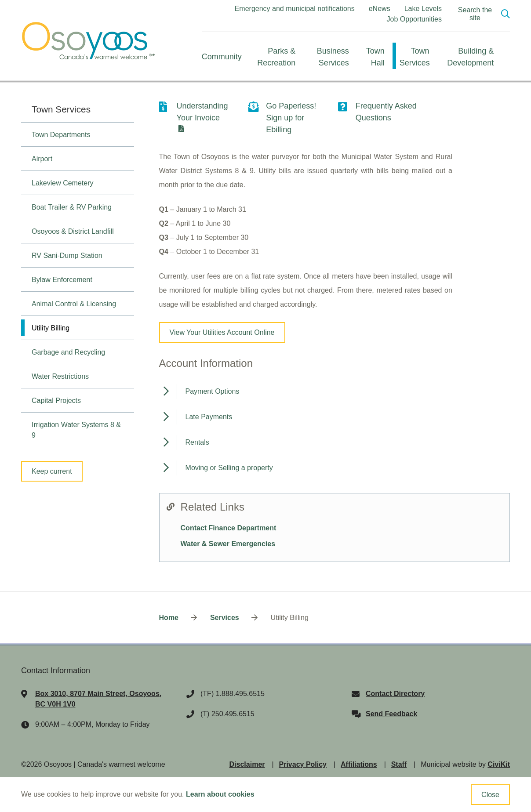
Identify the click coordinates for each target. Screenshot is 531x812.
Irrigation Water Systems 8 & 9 (76, 430)
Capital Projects (56, 401)
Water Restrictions (60, 376)
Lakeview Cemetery (63, 183)
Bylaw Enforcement (62, 280)
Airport (42, 159)
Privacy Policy (303, 764)
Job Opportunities (414, 19)
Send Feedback (391, 714)
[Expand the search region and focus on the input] (481, 14)
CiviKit (499, 764)
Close (490, 795)
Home (169, 618)
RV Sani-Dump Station (67, 256)
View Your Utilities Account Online (222, 332)
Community (222, 57)
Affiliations (359, 764)
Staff (399, 764)
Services (225, 618)
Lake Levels (423, 9)
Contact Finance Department (229, 528)
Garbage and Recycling (68, 352)
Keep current (52, 471)
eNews (380, 9)
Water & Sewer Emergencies (228, 544)
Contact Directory (395, 694)
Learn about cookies (220, 794)
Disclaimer (247, 764)
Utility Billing (51, 328)
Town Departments (61, 135)
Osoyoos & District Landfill (73, 231)
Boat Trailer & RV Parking (72, 207)
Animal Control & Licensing (74, 304)
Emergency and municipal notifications (295, 9)
